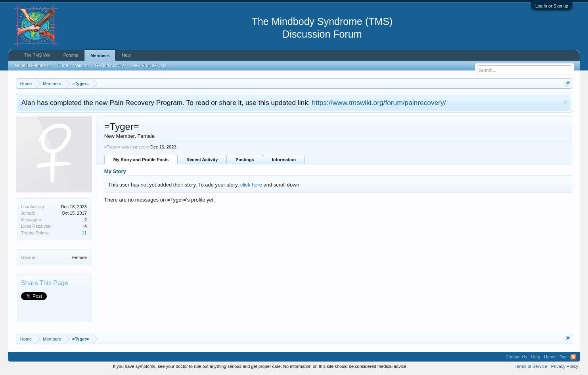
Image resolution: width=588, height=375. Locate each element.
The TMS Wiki (38, 55)
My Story (115, 171)
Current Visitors (73, 65)
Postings (245, 160)
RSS (573, 357)
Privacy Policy (565, 366)
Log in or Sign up (552, 6)
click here (251, 185)
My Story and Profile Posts (141, 160)
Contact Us (516, 357)
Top (563, 357)
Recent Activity (202, 160)
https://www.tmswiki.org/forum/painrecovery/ (379, 103)
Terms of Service (531, 366)
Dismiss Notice (566, 102)
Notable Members (32, 65)
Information (284, 160)
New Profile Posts (149, 65)
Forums (71, 55)
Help (126, 55)
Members (100, 55)
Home (550, 357)
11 (84, 233)
